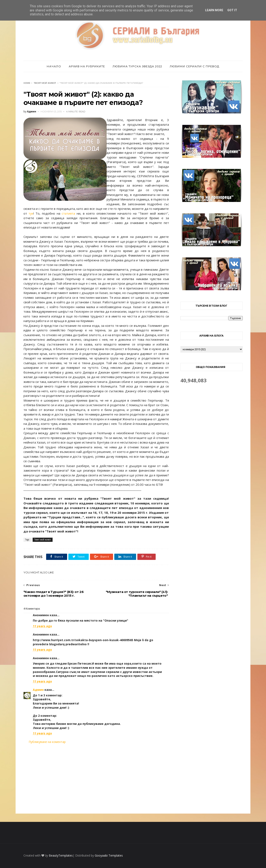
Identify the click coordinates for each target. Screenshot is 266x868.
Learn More (214, 10)
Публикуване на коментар (47, 742)
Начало (54, 66)
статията (68, 213)
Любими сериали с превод (195, 66)
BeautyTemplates (61, 855)
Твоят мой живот (45, 83)
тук (31, 213)
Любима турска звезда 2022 (137, 66)
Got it (232, 10)
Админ (38, 690)
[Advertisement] (96, 779)
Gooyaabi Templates (109, 855)
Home (27, 83)
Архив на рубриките (87, 66)
